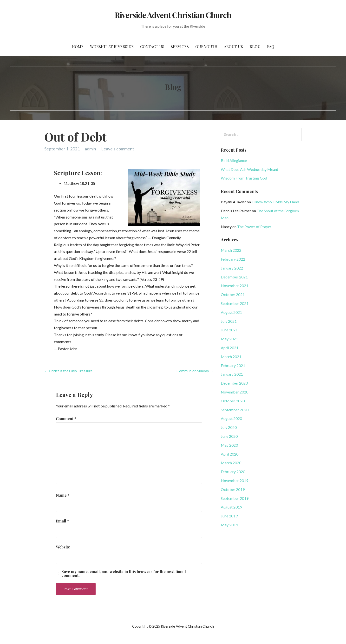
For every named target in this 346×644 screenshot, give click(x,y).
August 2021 (231, 312)
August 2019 (231, 507)
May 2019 (229, 525)
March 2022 (231, 250)
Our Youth (206, 47)
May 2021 (229, 339)
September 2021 (235, 303)
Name (63, 495)
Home (78, 47)
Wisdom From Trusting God (244, 178)
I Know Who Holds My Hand (275, 202)
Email (62, 521)
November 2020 (235, 392)
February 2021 (233, 365)
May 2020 (229, 445)
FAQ (271, 47)
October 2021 (233, 294)
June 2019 (229, 516)
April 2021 (230, 348)
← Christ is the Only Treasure (68, 371)
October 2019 (233, 489)
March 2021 (231, 357)
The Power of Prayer (254, 227)
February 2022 (233, 259)
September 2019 (235, 498)
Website (63, 547)
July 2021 (229, 321)
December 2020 (234, 383)
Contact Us (152, 47)
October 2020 (233, 401)
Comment (66, 419)
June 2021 (229, 330)
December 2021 (234, 277)
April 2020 (230, 454)
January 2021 (232, 374)
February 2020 (233, 472)
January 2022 (232, 268)
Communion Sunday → (195, 371)
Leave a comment (118, 149)
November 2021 (235, 286)
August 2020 (231, 418)
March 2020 (231, 463)
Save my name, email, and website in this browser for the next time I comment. (124, 573)
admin (90, 149)
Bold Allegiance (234, 160)
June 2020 (229, 436)
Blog (255, 47)
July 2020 (229, 427)
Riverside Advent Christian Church (173, 15)
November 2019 (235, 480)
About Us (233, 47)
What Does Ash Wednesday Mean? (250, 169)
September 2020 (235, 410)
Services (180, 47)
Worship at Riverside (112, 47)
